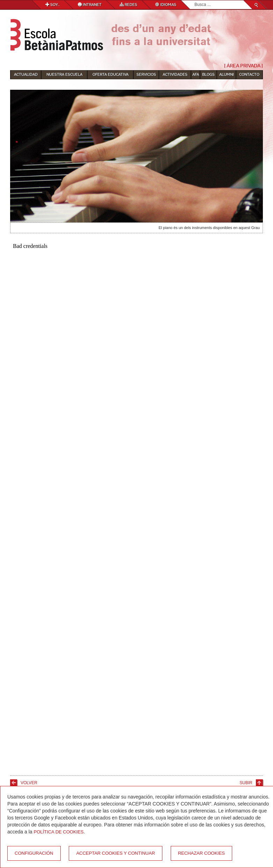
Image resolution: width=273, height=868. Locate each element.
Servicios (146, 75)
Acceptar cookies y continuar (115, 853)
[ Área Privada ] (244, 66)
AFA (196, 75)
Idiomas (166, 5)
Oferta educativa (110, 75)
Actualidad (26, 75)
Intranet (90, 5)
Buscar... (195, 1)
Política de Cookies (59, 832)
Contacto (249, 75)
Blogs (208, 75)
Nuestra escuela (64, 75)
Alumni (227, 75)
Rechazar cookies (201, 853)
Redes (128, 5)
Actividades (175, 75)
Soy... (53, 5)
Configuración (34, 853)
